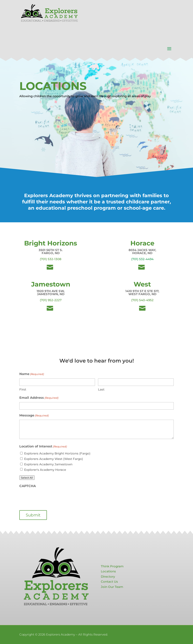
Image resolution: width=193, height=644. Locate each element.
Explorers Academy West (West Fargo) (54, 459)
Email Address (39, 398)
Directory (108, 577)
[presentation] (50, 498)
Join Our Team (112, 587)
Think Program (112, 566)
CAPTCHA (28, 486)
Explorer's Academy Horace (45, 470)
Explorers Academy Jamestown (48, 464)
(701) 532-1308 (51, 259)
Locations (108, 571)
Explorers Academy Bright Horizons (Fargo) (57, 453)
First (23, 389)
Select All (27, 478)
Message (34, 416)
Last (101, 389)
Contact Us (109, 582)
